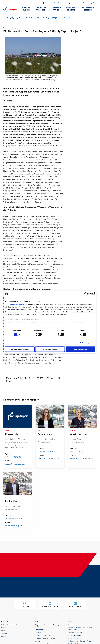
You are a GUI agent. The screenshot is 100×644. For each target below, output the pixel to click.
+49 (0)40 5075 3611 (14, 457)
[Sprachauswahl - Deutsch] (93, 3)
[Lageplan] (73, 3)
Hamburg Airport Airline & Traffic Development (81, 629)
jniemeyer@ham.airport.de (81, 458)
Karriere (4, 628)
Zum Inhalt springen (3, 3)
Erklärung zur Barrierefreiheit (46, 638)
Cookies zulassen (80, 349)
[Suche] (84, 3)
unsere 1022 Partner (19, 304)
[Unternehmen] (60, 3)
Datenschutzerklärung (43, 635)
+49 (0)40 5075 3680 (79, 451)
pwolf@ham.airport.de (15, 525)
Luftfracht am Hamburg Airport (80, 641)
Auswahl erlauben (50, 349)
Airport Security (74, 638)
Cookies (38, 632)
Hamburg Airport (10, 18)
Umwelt (4, 630)
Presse (21, 18)
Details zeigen (86, 343)
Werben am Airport (76, 632)
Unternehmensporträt (9, 625)
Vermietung (73, 625)
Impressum (39, 641)
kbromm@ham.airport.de (48, 458)
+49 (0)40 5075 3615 (46, 451)
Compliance (39, 630)
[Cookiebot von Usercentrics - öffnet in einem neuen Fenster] (86, 294)
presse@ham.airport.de (15, 464)
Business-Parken (75, 635)
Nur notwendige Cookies (20, 349)
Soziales (4, 633)
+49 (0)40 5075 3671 (14, 519)
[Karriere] (47, 3)
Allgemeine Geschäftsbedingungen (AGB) (48, 626)
